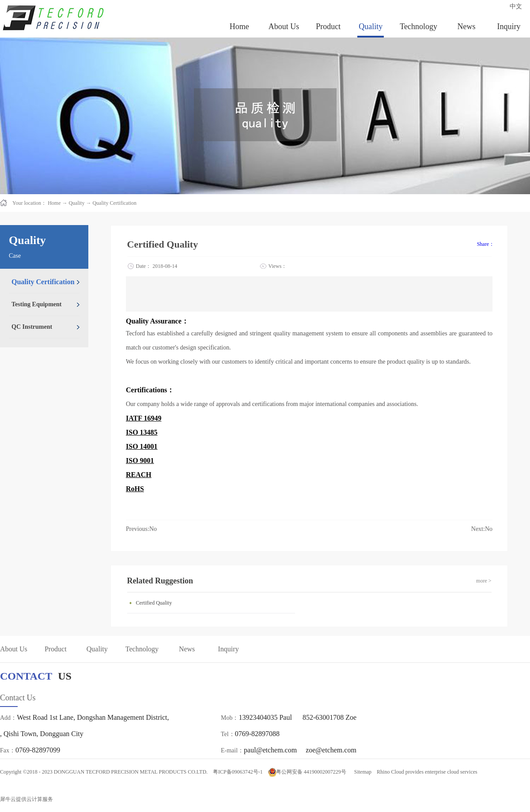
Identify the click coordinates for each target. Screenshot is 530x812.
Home (239, 26)
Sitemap (362, 772)
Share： (486, 244)
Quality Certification (114, 203)
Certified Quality (154, 603)
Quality (76, 203)
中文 (516, 6)
